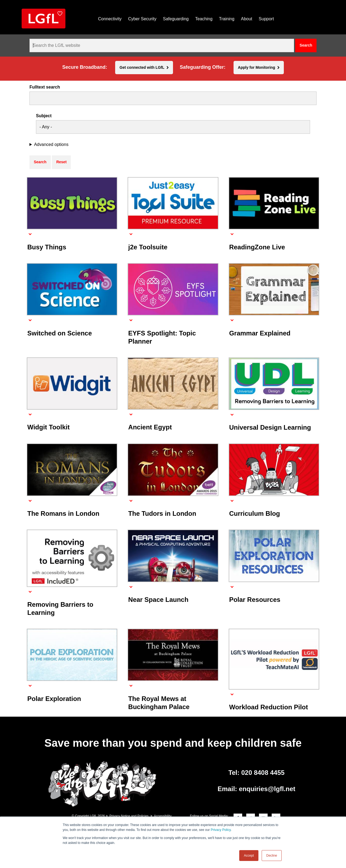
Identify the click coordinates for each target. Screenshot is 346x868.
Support (266, 19)
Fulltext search (45, 87)
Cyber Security (142, 19)
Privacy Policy (221, 830)
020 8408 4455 (263, 773)
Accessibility (163, 816)
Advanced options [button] (51, 145)
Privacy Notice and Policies (129, 816)
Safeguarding (176, 19)
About (247, 19)
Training (227, 19)
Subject (44, 116)
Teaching (204, 19)
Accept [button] (249, 856)
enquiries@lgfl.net (267, 789)
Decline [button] (272, 856)
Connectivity (110, 19)
